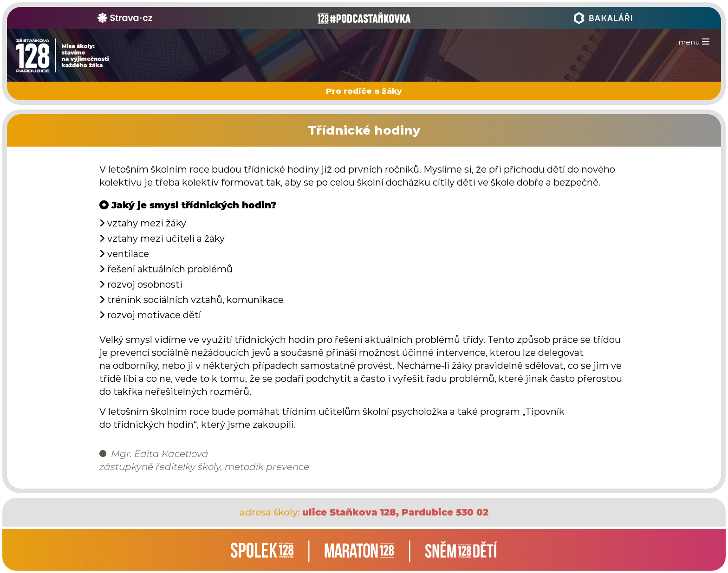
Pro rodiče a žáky (364, 91)
